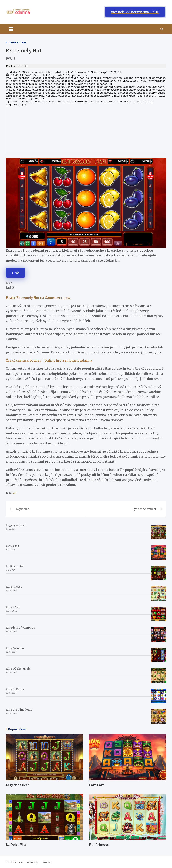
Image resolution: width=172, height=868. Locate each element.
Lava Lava (12, 546)
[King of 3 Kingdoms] (159, 717)
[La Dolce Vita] (159, 573)
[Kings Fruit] (159, 614)
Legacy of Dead (16, 525)
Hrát (15, 273)
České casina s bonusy (24, 360)
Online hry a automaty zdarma (68, 360)
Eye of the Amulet (144, 509)
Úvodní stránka (15, 862)
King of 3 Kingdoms (19, 710)
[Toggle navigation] (11, 29)
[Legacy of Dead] (159, 532)
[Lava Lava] (159, 553)
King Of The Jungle (18, 669)
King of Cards (15, 689)
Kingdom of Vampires (20, 628)
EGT (24, 42)
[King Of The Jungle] (159, 676)
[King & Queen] (159, 655)
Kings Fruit (13, 607)
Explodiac (23, 509)
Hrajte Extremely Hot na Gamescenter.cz (38, 298)
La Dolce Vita (14, 566)
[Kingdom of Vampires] (159, 635)
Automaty (13, 42)
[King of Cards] (159, 696)
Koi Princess (14, 587)
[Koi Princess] (159, 594)
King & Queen (15, 648)
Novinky (47, 862)
